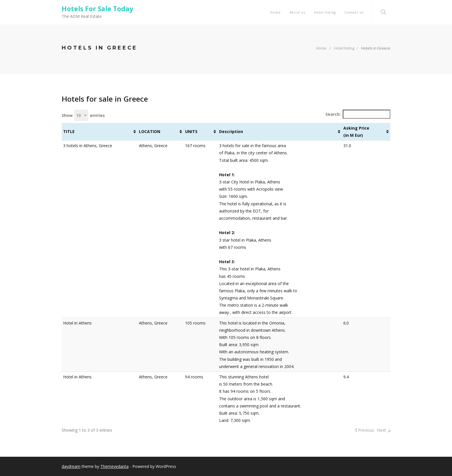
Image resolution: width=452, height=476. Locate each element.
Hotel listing (344, 48)
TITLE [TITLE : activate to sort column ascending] (69, 131)
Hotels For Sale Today (97, 9)
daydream (71, 466)
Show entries (83, 115)
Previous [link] (366, 430)
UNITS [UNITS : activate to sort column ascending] (191, 131)
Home (321, 48)
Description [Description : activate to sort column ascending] (231, 131)
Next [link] (382, 430)
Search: (358, 114)
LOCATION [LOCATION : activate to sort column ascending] (150, 131)
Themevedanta (114, 466)
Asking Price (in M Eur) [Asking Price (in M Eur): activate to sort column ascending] (356, 132)
